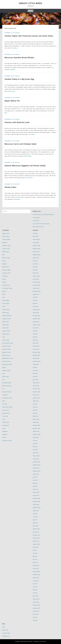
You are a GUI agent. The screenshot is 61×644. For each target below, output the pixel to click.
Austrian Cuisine (6, 249)
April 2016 (35, 593)
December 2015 (36, 605)
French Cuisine (6, 304)
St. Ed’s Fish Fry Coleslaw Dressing (41, 224)
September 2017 (37, 544)
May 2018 (35, 520)
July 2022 (35, 368)
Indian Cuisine (6, 322)
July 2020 (35, 441)
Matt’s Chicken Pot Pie (38, 227)
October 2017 (36, 541)
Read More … (15, 48)
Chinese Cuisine (6, 285)
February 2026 (36, 240)
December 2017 (36, 535)
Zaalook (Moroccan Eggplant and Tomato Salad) (25, 166)
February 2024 (36, 310)
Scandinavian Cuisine (7, 398)
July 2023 (35, 331)
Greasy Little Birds (31, 3)
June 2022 (35, 371)
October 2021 (36, 395)
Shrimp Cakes (10, 187)
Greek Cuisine (6, 313)
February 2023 (36, 346)
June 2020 (35, 444)
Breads (4, 261)
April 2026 (35, 233)
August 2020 (36, 438)
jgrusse (17, 33)
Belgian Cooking (6, 258)
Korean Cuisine (6, 334)
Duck (3, 297)
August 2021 (36, 401)
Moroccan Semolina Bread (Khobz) (19, 58)
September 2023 (37, 325)
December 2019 (36, 462)
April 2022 (35, 377)
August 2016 (36, 581)
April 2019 (35, 486)
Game (4, 307)
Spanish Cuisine (6, 413)
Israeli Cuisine (5, 325)
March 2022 (36, 380)
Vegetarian (5, 435)
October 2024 (36, 288)
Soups (4, 401)
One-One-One (36, 221)
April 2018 (35, 523)
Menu (30, 11)
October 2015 (36, 611)
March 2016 (35, 596)
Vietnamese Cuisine (7, 441)
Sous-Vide (5, 404)
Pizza (3, 374)
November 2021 (36, 392)
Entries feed (5, 630)
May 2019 (35, 483)
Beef (3, 255)
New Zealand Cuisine (7, 364)
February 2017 (36, 566)
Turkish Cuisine (6, 422)
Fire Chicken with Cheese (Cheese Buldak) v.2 (44, 215)
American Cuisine (6, 240)
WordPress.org (6, 636)
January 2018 (36, 532)
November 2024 (36, 285)
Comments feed (6, 633)
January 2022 (36, 386)
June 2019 (35, 480)
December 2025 (36, 246)
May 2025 (35, 267)
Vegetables (5, 431)
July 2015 (35, 617)
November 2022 (36, 355)
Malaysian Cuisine (6, 352)
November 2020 (36, 428)
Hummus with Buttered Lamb (17, 122)
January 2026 (36, 243)
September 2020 (37, 435)
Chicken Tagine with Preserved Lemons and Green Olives (29, 36)
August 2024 (36, 294)
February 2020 (36, 456)
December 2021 (36, 389)
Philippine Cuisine (6, 371)
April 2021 (35, 413)
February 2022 (36, 383)
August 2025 (36, 258)
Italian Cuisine (6, 328)
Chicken (4, 282)
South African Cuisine (7, 407)
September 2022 (37, 361)
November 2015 (36, 608)
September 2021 (37, 398)
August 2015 (36, 614)
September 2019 (37, 471)
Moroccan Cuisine (6, 361)
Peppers (4, 368)
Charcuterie (5, 276)
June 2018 (35, 517)
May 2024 (35, 304)
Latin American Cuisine (8, 343)
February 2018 (36, 529)
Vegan (4, 428)
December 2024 (36, 282)
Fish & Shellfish (6, 300)
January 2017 (36, 569)
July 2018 (35, 514)
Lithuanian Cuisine (7, 346)
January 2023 (36, 349)
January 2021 (36, 422)
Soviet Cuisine (6, 410)
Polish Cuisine (6, 377)
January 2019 (36, 495)
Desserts (4, 291)
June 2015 (35, 620)
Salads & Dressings (7, 392)
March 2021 (35, 416)
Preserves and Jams (7, 386)
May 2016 (35, 590)
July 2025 (35, 261)
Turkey (4, 419)
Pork (3, 380)
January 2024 (36, 313)
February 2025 (36, 276)
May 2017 (35, 556)
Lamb (4, 337)
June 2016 (35, 587)
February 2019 (36, 492)
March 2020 (36, 453)
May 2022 (35, 374)
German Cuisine (6, 310)
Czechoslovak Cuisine (7, 288)
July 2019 (35, 477)
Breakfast (4, 264)
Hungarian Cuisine (6, 319)
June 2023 (35, 334)
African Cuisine (6, 236)
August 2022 (36, 364)
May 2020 (35, 447)
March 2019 (35, 489)
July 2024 (35, 297)
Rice (3, 389)
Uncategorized (6, 425)
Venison (4, 438)
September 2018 (37, 508)
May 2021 (35, 410)
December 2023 (36, 316)
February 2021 (36, 419)
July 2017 (35, 550)
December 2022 (36, 352)
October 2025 (36, 252)
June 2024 (35, 300)
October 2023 (36, 322)
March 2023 (36, 343)
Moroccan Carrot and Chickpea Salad (20, 144)
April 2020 (35, 450)
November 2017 (36, 538)
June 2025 (35, 264)
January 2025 (36, 279)
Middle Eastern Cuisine (8, 358)
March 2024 (36, 307)
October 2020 (36, 431)
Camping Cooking (6, 270)
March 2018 (35, 526)
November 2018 (36, 502)
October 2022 (36, 358)
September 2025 (37, 255)
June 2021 (35, 407)
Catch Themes (43, 642)
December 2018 (36, 499)
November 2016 (36, 575)
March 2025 (36, 273)
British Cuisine (6, 267)
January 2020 (36, 459)
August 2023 (36, 328)
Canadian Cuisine (6, 273)
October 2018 (36, 505)
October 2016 (36, 578)
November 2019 (36, 465)
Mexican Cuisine (6, 355)
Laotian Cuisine (6, 340)
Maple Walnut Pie (12, 101)
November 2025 (36, 249)
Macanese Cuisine (6, 349)
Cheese (4, 279)
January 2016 (36, 602)
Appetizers (5, 243)
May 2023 (35, 337)
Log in (4, 627)
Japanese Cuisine (6, 331)
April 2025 (35, 270)
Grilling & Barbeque (7, 316)
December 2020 (36, 425)
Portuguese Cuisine (7, 383)
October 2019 (36, 468)
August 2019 (36, 474)
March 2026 (36, 236)
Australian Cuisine (6, 246)
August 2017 (36, 547)
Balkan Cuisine (6, 252)
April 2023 (35, 340)
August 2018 (36, 511)
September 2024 (37, 291)
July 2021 (35, 404)
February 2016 (36, 599)
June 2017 (35, 553)
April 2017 (35, 559)
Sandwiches (5, 395)
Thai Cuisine (5, 416)
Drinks (4, 294)
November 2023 (36, 319)
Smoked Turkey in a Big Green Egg (19, 79)
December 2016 (36, 572)
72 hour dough (36, 218)
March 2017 (35, 563)
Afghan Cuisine (6, 233)
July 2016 (35, 584)
